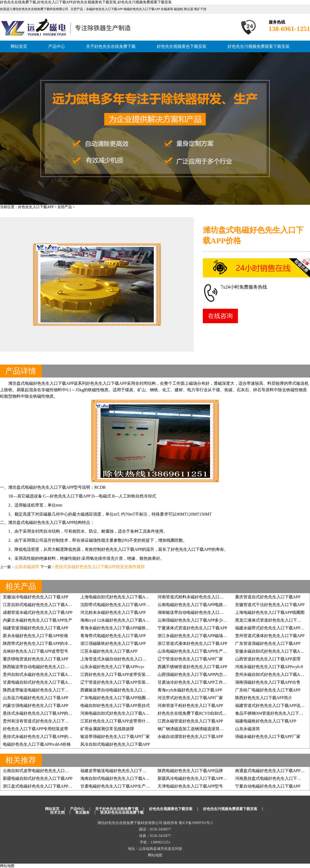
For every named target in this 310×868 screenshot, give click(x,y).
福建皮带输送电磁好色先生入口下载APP (117, 771)
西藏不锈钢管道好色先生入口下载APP (192, 667)
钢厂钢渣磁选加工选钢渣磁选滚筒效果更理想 (199, 729)
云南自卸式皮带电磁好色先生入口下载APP (42, 771)
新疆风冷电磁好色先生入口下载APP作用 (194, 778)
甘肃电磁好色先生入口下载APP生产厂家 (117, 786)
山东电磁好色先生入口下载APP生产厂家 (194, 651)
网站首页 (19, 46)
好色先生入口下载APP (36, 207)
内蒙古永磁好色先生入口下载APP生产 (38, 620)
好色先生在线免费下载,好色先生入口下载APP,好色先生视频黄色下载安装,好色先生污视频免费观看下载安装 (86, 2)
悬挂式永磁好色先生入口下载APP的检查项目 (44, 713)
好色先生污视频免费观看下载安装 (259, 46)
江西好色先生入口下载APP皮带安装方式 (117, 674)
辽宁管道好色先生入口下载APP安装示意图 (119, 682)
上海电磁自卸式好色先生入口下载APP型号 (119, 597)
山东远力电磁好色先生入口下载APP (36, 698)
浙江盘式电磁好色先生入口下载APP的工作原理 (46, 786)
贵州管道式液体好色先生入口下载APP (270, 636)
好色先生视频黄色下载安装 (182, 46)
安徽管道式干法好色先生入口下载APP (270, 605)
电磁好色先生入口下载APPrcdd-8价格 (37, 744)
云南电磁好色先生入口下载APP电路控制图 (196, 605)
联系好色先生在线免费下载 (122, 813)
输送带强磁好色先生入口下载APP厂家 (115, 737)
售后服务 (82, 813)
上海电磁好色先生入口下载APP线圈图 (270, 612)
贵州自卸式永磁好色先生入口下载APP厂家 (42, 674)
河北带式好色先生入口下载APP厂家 (190, 698)
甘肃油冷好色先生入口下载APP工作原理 (194, 682)
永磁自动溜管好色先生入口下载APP (190, 737)
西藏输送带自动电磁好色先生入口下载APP (119, 690)
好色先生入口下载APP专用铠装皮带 (36, 729)
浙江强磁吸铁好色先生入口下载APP (113, 643)
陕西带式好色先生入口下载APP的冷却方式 (42, 643)
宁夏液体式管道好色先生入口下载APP (192, 628)
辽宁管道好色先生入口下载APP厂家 (190, 659)
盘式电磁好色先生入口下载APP (45, 383)
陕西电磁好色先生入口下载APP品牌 (190, 771)
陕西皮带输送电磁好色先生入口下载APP (40, 690)
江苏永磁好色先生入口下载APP (109, 651)
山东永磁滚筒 (27, 567)
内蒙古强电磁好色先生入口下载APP (36, 705)
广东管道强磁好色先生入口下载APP (268, 643)
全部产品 (65, 207)
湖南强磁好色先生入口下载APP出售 (268, 682)
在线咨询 (220, 316)
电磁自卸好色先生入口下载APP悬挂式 (115, 705)
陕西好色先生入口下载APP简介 (264, 698)
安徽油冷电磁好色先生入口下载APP (36, 597)
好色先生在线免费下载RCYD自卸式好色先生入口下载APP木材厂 (217, 713)
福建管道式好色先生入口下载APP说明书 (272, 705)
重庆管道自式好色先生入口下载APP (268, 597)
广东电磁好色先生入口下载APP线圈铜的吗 (119, 698)
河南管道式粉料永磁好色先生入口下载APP (196, 597)
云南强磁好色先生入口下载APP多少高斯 (194, 620)
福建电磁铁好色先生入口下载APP (266, 721)
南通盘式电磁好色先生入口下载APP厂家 (272, 771)
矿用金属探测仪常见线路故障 (107, 729)
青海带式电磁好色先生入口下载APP (113, 636)
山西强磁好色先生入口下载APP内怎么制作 (196, 674)
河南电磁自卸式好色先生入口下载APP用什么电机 (125, 713)
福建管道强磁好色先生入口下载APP (36, 628)
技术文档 (57, 813)
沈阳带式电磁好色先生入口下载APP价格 (117, 605)
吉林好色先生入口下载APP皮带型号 (36, 651)
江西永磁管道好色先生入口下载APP (190, 721)
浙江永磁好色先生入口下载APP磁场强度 (194, 636)
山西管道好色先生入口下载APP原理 (268, 659)
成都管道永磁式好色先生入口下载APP (38, 612)
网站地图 (155, 855)
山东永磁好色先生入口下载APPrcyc (113, 667)
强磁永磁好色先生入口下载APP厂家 (268, 737)
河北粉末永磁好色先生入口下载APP (113, 612)
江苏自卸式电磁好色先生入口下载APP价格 (42, 605)
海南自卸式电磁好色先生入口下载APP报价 (119, 778)
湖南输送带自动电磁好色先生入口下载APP (196, 612)
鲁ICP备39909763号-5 (196, 823)
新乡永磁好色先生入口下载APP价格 (36, 636)
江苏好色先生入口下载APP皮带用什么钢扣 (119, 721)
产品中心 (57, 46)
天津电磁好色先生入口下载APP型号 (190, 786)
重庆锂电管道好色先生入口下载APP (36, 659)
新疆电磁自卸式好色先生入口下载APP (38, 778)
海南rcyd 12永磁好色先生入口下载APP (115, 620)
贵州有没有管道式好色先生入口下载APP (40, 721)
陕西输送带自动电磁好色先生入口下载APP (42, 667)
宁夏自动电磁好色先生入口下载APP (268, 786)
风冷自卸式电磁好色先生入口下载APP (115, 744)
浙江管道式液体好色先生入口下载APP (192, 643)
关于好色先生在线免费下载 (111, 46)
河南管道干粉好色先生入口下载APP (190, 705)
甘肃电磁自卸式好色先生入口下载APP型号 (42, 682)
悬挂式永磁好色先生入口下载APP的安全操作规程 (100, 567)
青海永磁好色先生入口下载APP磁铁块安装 (119, 628)
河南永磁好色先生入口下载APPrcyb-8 (269, 667)
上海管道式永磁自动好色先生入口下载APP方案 (123, 659)
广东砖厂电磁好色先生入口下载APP (268, 690)
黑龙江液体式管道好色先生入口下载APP (272, 620)
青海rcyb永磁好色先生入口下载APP (190, 690)
